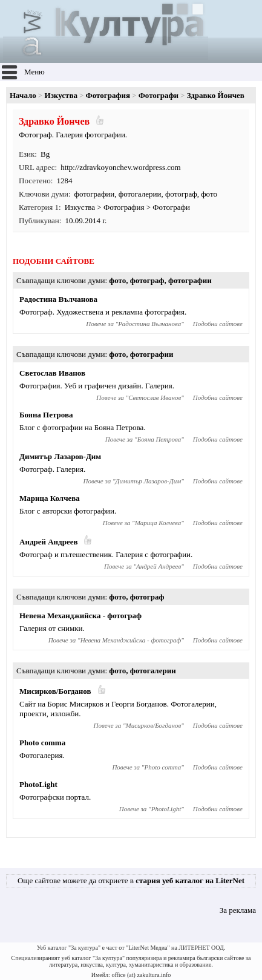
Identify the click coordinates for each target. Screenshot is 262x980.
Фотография (108, 95)
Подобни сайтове (218, 324)
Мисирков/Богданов (55, 691)
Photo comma (42, 743)
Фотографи (159, 95)
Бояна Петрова (46, 415)
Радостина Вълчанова (58, 299)
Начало (23, 95)
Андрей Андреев (48, 542)
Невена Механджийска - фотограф (80, 616)
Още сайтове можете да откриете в (131, 880)
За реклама (238, 910)
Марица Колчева (50, 498)
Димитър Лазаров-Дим (60, 456)
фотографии (95, 194)
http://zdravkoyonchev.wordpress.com (120, 167)
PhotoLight (38, 784)
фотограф (181, 194)
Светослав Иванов (52, 373)
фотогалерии (140, 194)
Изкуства (61, 95)
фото (209, 194)
